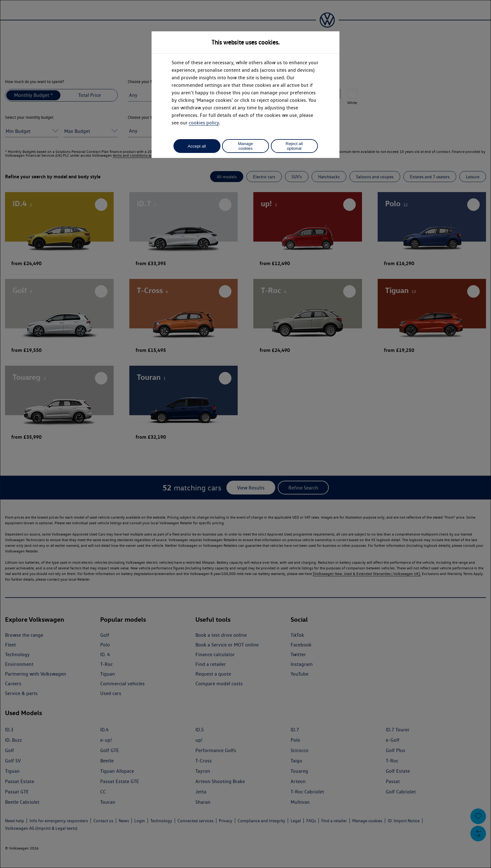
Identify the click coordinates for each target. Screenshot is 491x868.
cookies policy (204, 123)
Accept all (197, 146)
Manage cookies (246, 146)
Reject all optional (294, 146)
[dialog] (246, 434)
